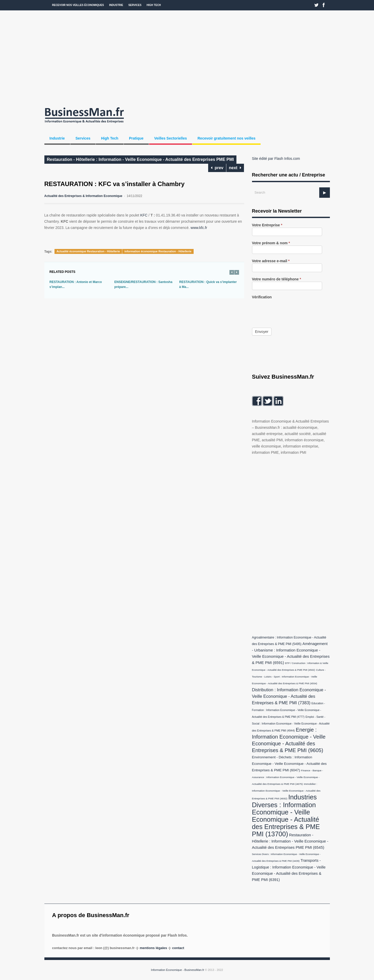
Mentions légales (153, 948)
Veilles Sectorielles (171, 138)
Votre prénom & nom (271, 243)
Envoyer (262, 332)
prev (217, 168)
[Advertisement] (187, 57)
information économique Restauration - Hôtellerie (158, 251)
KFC (144, 215)
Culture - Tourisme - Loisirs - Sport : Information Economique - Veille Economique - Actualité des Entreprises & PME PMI (289, 677)
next (235, 168)
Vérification (262, 297)
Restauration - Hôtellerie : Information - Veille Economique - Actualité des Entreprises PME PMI (140, 159)
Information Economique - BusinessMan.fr (178, 970)
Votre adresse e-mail (271, 261)
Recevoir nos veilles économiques (78, 5)
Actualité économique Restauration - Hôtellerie (88, 251)
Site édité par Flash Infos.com (276, 159)
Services (135, 5)
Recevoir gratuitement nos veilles (226, 138)
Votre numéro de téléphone (277, 279)
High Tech (154, 5)
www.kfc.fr (199, 228)
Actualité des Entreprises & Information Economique (83, 196)
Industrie (116, 5)
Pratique (136, 138)
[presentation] (291, 310)
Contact (178, 948)
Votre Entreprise (267, 225)
